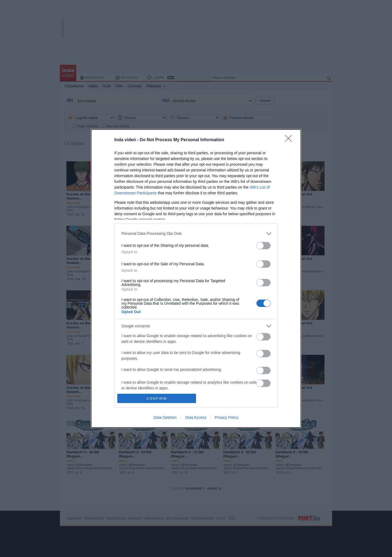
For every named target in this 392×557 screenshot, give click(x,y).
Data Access (196, 417)
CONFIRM (157, 398)
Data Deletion (165, 417)
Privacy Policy (227, 417)
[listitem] (196, 234)
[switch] (264, 246)
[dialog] (196, 278)
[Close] (290, 140)
